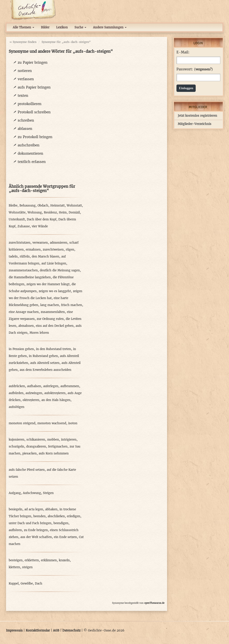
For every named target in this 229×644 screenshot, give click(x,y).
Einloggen (186, 88)
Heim (63, 212)
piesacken (30, 453)
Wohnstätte (17, 212)
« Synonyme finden (23, 42)
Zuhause (24, 226)
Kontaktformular (38, 630)
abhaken (51, 509)
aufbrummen (70, 386)
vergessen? (203, 69)
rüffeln (25, 257)
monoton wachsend (52, 423)
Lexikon (62, 27)
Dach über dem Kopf (42, 219)
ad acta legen (34, 509)
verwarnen (40, 243)
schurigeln (16, 447)
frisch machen (72, 305)
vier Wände (40, 226)
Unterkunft (17, 219)
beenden (39, 516)
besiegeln (16, 509)
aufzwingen (34, 393)
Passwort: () (195, 69)
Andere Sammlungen (110, 27)
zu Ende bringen (36, 530)
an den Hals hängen (56, 400)
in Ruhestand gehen (43, 356)
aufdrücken (17, 386)
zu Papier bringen (33, 62)
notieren (25, 71)
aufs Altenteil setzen (45, 363)
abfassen (25, 129)
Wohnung (35, 212)
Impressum (14, 630)
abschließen (56, 516)
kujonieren (17, 440)
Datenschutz (71, 630)
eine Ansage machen (24, 312)
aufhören (15, 530)
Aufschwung (32, 493)
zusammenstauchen (23, 270)
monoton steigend (22, 423)
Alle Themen (23, 27)
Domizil (74, 212)
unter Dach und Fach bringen (30, 523)
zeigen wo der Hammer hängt (48, 284)
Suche (80, 27)
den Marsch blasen (46, 257)
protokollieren (30, 104)
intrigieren (69, 440)
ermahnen (33, 250)
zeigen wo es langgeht (55, 291)
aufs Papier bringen (34, 87)
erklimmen (49, 560)
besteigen (16, 560)
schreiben (26, 120)
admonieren (59, 243)
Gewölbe (27, 584)
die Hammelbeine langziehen (30, 277)
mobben (53, 440)
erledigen (74, 516)
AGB (56, 630)
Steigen (48, 493)
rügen (70, 250)
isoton (73, 423)
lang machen (50, 305)
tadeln (13, 257)
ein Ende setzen (65, 537)
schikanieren (36, 440)
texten (23, 96)
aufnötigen (17, 407)
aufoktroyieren (55, 393)
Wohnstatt (74, 206)
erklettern (32, 560)
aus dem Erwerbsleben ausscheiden (46, 370)
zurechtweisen (53, 250)
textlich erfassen (32, 162)
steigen (27, 567)
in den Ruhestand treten (54, 349)
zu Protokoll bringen (35, 137)
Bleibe (13, 206)
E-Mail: (183, 52)
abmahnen (26, 326)
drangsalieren (36, 447)
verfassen (26, 79)
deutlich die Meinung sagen (60, 270)
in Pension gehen (21, 349)
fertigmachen (58, 447)
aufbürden (16, 393)
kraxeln (64, 560)
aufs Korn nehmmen (54, 453)
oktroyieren (31, 400)
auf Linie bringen (54, 263)
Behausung (28, 206)
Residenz (50, 212)
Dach (39, 584)
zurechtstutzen (20, 243)
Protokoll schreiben (34, 112)
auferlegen (51, 386)
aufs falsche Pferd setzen (27, 470)
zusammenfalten (53, 312)
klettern (14, 567)
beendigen (61, 523)
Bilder (45, 27)
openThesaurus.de (154, 603)
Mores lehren (39, 333)
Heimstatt (57, 206)
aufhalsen (34, 386)
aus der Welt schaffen (36, 537)
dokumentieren (30, 153)
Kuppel (14, 584)
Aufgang (15, 493)
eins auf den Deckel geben (55, 326)
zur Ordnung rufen (50, 319)
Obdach (43, 206)
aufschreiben (29, 145)
